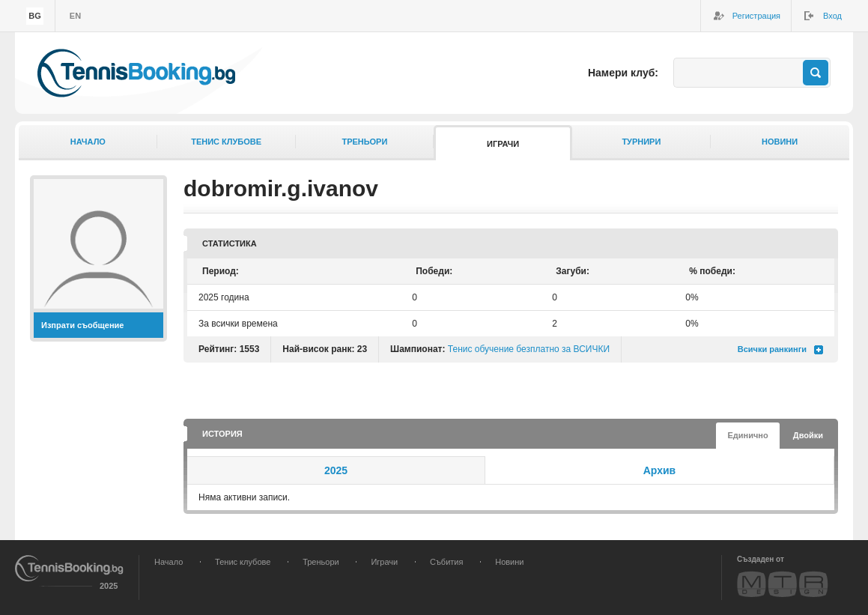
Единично (747, 435)
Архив (659, 470)
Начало (88, 142)
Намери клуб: (623, 73)
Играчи (503, 144)
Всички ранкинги (772, 349)
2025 (336, 470)
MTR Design (783, 584)
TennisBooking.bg (136, 73)
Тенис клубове (226, 142)
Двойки (808, 435)
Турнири (641, 142)
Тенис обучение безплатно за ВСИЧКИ (529, 349)
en (75, 16)
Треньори (364, 142)
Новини (780, 142)
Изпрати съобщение (83, 325)
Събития (446, 562)
